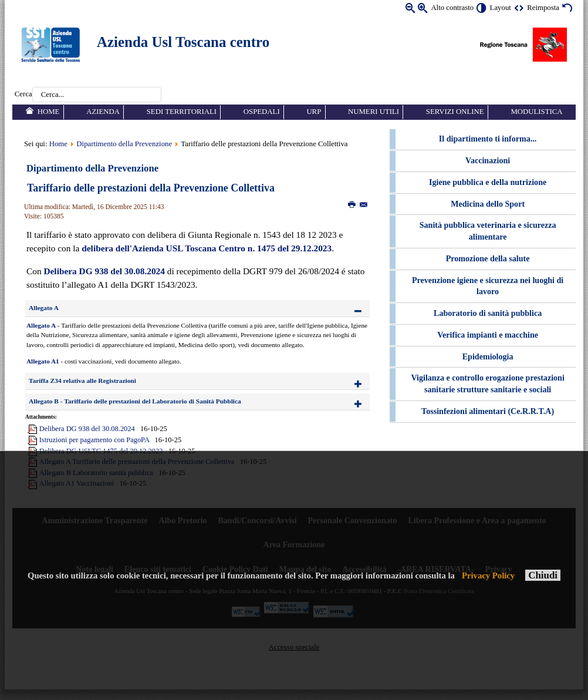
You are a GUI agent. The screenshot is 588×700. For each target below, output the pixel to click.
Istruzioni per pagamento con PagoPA (94, 440)
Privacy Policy (488, 576)
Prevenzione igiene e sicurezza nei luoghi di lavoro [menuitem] (488, 286)
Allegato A (41, 325)
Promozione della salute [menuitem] (488, 258)
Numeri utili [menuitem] (374, 112)
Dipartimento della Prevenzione (124, 144)
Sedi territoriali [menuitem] (182, 112)
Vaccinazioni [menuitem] (488, 160)
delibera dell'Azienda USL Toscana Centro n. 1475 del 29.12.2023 (207, 248)
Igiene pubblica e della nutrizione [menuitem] (488, 182)
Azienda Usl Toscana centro (183, 42)
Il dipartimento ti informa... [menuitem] (488, 139)
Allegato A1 (43, 361)
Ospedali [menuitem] (262, 112)
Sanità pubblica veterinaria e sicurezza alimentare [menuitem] (488, 231)
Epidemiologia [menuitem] (488, 356)
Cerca (23, 95)
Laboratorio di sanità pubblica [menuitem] (488, 313)
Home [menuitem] (49, 112)
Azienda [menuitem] (103, 112)
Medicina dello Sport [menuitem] (488, 204)
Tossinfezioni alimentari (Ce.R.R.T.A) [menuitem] (488, 411)
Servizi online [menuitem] (455, 112)
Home (58, 144)
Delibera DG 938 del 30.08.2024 (104, 271)
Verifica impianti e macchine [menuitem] (488, 335)
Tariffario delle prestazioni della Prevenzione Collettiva (151, 188)
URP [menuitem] (314, 112)
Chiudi (543, 575)
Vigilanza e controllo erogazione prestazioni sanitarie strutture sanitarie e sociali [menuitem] (487, 383)
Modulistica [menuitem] (536, 112)
